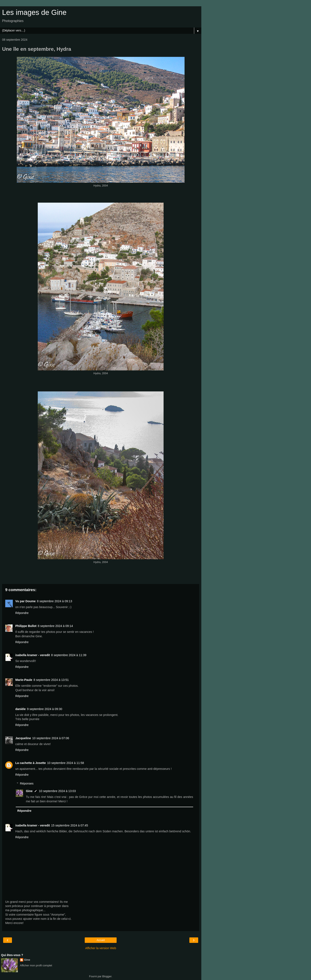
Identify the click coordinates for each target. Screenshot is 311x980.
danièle (21, 709)
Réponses (27, 783)
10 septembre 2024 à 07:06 (51, 738)
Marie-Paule (24, 680)
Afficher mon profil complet (36, 965)
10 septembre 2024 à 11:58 (66, 763)
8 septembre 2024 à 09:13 (55, 601)
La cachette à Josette (31, 763)
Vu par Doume (25, 601)
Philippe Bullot (26, 626)
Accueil (101, 940)
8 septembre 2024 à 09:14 (55, 626)
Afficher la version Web (101, 948)
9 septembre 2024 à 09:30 (45, 709)
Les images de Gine (34, 12)
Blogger (107, 976)
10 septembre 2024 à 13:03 (57, 791)
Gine (29, 791)
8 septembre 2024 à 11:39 (69, 655)
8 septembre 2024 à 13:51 (51, 680)
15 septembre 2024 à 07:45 (70, 825)
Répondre (22, 613)
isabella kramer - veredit (33, 655)
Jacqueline (23, 738)
